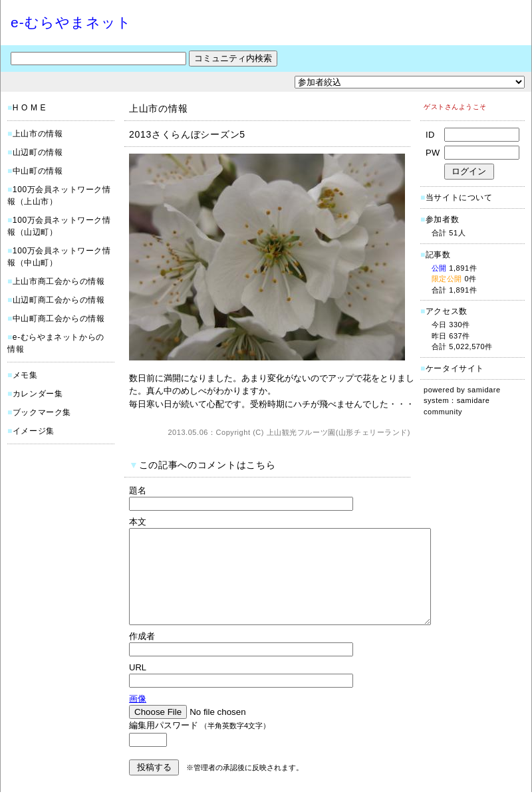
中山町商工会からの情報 (59, 319)
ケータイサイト (455, 368)
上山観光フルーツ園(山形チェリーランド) (338, 432)
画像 (138, 719)
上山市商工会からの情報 (59, 281)
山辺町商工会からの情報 (59, 300)
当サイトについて (459, 198)
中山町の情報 (38, 171)
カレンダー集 (38, 394)
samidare (484, 390)
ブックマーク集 (42, 412)
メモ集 (25, 375)
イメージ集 (34, 431)
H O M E (29, 108)
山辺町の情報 (38, 152)
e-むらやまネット (71, 22)
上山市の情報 (38, 134)
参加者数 (440, 219)
